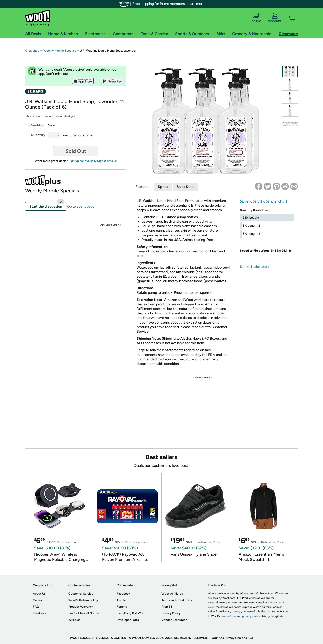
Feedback (40, 613)
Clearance (32, 51)
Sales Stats (185, 187)
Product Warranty (81, 607)
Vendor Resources (174, 620)
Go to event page (81, 206)
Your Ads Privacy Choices (229, 638)
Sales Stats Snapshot (264, 201)
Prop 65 (167, 607)
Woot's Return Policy (83, 600)
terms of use (228, 616)
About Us (39, 594)
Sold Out (76, 151)
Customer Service (81, 594)
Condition (37, 125)
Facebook (123, 594)
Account (275, 18)
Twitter (122, 600)
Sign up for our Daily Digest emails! (93, 161)
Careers (38, 600)
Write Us (74, 620)
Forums (256, 18)
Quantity (38, 135)
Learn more (195, 4)
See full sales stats (255, 267)
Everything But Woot (131, 613)
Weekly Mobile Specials (60, 51)
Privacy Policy (171, 613)
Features (142, 187)
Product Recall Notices (85, 613)
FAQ (36, 607)
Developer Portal (128, 620)
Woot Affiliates (172, 594)
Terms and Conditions (177, 600)
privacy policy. (251, 616)
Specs (163, 187)
